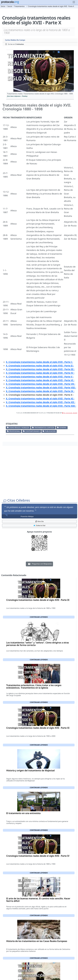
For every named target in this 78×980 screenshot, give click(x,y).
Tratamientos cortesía (44, 428)
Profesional (15, 431)
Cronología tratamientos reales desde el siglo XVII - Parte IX (38, 600)
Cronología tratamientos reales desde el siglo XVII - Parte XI (38, 728)
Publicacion (50, 431)
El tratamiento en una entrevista (23, 813)
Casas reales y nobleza (19, 428)
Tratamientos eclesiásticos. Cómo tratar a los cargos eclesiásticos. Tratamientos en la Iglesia (34, 686)
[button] (40, 71)
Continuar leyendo (39, 617)
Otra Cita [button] (39, 521)
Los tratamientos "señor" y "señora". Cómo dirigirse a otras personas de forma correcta (38, 644)
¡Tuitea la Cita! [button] (39, 525)
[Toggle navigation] (74, 2)
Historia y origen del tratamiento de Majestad (30, 770)
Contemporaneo (32, 431)
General (63, 428)
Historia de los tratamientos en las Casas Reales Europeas (37, 941)
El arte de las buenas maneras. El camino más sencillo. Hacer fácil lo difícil (38, 900)
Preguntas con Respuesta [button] (39, 564)
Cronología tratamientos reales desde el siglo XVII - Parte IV (38, 856)
